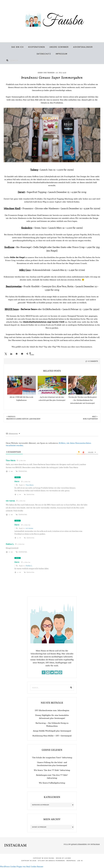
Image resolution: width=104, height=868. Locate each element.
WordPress (71, 861)
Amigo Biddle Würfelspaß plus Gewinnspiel (52, 731)
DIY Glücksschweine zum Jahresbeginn (52, 710)
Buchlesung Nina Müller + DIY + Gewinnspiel (52, 736)
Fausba (52, 20)
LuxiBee (68, 858)
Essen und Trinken (46, 73)
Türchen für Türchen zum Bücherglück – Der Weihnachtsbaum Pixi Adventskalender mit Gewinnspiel (83, 400)
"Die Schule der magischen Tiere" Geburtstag (52, 757)
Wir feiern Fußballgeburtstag (52, 783)
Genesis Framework (57, 861)
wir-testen (10, 501)
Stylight (42, 861)
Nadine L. (10, 544)
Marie (17, 481)
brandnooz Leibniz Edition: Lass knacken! (23, 419)
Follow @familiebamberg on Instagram (82, 844)
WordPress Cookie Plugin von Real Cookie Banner (22, 866)
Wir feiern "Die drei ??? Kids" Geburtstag (52, 770)
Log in (80, 861)
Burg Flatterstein (90, 419)
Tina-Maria (11, 460)
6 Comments (93, 361)
